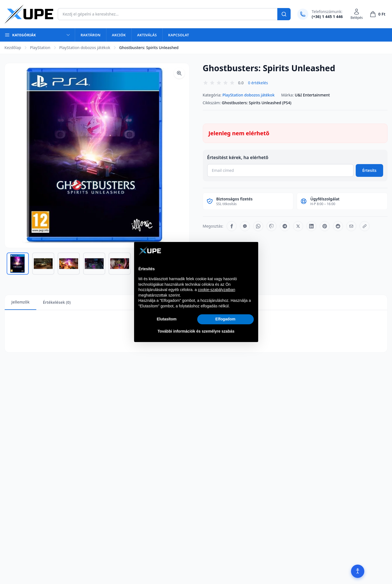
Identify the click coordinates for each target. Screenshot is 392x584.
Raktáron (91, 35)
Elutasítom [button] (167, 319)
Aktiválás (147, 35)
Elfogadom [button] (225, 319)
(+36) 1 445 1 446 (327, 16)
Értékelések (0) (57, 302)
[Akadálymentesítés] (358, 571)
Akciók (119, 35)
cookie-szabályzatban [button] (217, 290)
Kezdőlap (13, 48)
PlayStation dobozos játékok (85, 48)
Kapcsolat (179, 35)
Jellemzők (21, 302)
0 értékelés (258, 83)
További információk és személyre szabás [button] (196, 331)
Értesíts (369, 170)
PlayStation (40, 48)
